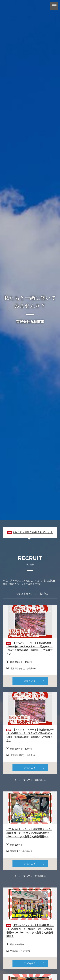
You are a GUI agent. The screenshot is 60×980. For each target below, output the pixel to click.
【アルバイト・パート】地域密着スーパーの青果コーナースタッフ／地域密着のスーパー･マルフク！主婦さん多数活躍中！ (29, 833)
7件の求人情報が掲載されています (33, 532)
